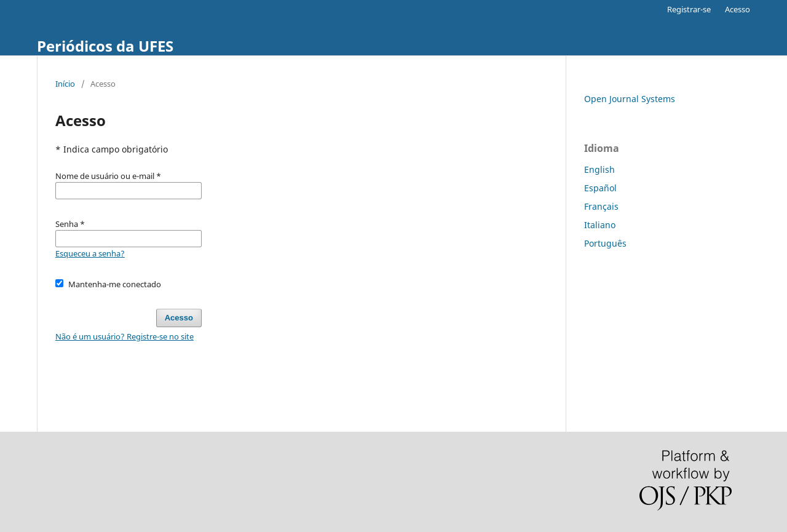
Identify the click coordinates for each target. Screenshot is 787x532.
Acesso (738, 9)
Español (600, 188)
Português (605, 243)
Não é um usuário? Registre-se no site (125, 336)
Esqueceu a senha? (90, 253)
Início (65, 84)
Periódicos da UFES (105, 46)
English (599, 169)
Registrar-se (689, 9)
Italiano (600, 225)
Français (601, 206)
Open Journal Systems (630, 99)
